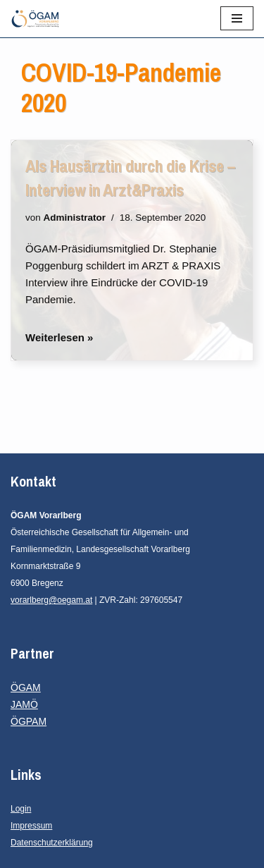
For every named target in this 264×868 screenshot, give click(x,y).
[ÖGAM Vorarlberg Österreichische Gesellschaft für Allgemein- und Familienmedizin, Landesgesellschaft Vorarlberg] (35, 19)
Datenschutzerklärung (52, 843)
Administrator (75, 218)
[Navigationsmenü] (237, 18)
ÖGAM (26, 687)
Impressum (31, 826)
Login (21, 809)
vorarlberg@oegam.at (51, 600)
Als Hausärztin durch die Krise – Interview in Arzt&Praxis (130, 178)
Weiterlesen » (59, 337)
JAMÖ (24, 704)
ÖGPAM (29, 721)
